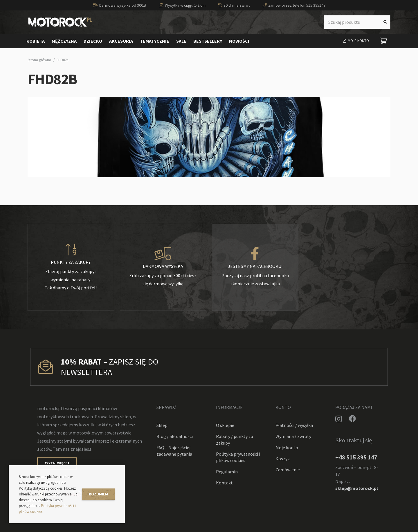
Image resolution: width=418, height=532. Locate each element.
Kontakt (224, 483)
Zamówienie (288, 470)
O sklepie (225, 425)
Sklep (162, 425)
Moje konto (287, 448)
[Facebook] (352, 419)
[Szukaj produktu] (357, 22)
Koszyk (283, 459)
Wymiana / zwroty (293, 436)
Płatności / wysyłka (294, 425)
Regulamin (227, 472)
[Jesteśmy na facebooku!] (255, 254)
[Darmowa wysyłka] (163, 254)
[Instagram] (339, 419)
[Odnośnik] (60, 22)
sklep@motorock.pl (357, 488)
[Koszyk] (383, 41)
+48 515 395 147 (356, 457)
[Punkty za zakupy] (71, 250)
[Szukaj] (385, 22)
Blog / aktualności (175, 436)
